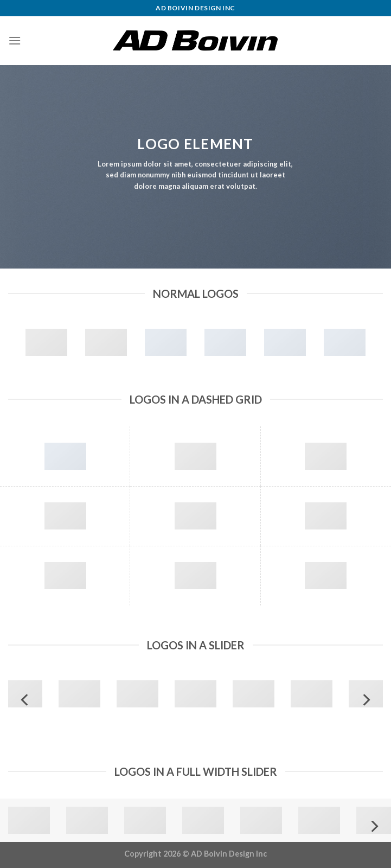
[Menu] (15, 40)
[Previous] (25, 700)
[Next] (366, 700)
